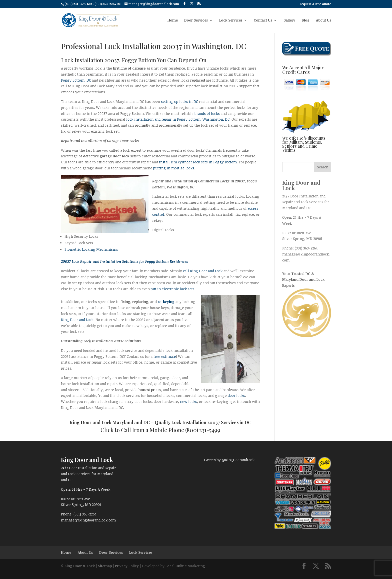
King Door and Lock (77, 320)
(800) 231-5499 (203, 430)
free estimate (165, 356)
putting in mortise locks (174, 168)
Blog (306, 21)
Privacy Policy (127, 566)
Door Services (196, 21)
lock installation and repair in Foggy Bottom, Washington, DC (178, 119)
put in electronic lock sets (173, 289)
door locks (236, 395)
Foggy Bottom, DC (76, 80)
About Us (323, 21)
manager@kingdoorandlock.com (88, 520)
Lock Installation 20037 (196, 422)
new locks (188, 401)
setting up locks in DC (179, 101)
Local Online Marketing (185, 566)
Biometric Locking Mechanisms (91, 249)
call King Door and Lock (203, 271)
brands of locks (207, 113)
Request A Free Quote (315, 4)
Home (173, 21)
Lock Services (231, 21)
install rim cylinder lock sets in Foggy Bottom (198, 162)
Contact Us (263, 21)
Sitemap (105, 566)
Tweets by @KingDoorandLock (229, 460)
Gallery (289, 21)
